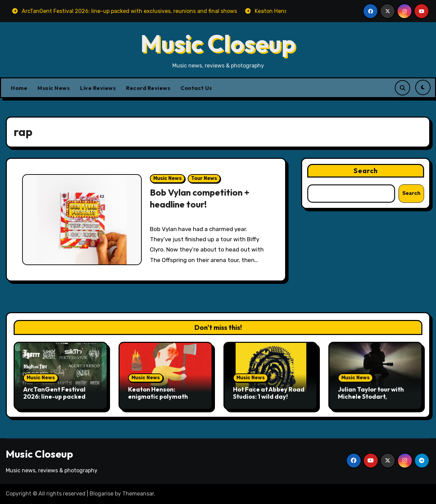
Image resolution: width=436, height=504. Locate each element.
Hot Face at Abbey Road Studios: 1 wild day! (269, 393)
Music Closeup (218, 43)
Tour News (204, 178)
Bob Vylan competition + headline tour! (201, 198)
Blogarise (102, 494)
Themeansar (138, 494)
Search (366, 171)
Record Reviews (148, 88)
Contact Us (196, 88)
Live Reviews (98, 88)
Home (19, 88)
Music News (54, 88)
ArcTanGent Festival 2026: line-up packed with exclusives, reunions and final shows (60, 400)
